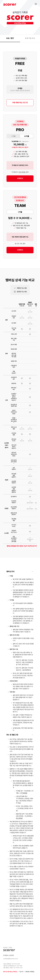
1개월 (13, 136)
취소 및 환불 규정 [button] (12, 735)
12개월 (27, 136)
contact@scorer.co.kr (11, 959)
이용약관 (21, 972)
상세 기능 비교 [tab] (30, 38)
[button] (37, 4)
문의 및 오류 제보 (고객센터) (10, 972)
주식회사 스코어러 (8, 955)
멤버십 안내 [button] (10, 571)
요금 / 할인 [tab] (10, 38)
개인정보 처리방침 (30, 972)
